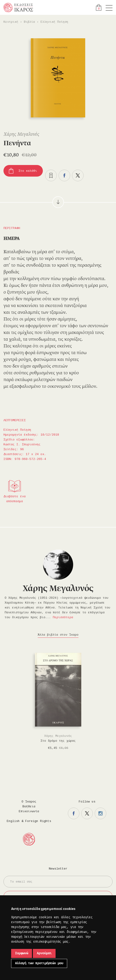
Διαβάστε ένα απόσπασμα (15, 499)
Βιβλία (29, 22)
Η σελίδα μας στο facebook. (74, 813)
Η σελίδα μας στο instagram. (100, 813)
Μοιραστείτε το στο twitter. (78, 175)
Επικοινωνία (29, 811)
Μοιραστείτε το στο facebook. (64, 175)
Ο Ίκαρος (29, 802)
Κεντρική (11, 22)
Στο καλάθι (28, 171)
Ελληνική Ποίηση (54, 22)
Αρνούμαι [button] (44, 953)
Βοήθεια (29, 807)
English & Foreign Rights (29, 821)
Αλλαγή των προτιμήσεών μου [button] (39, 963)
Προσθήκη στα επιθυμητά (51, 175)
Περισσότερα (63, 617)
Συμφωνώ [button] (22, 953)
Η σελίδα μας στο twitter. (87, 813)
